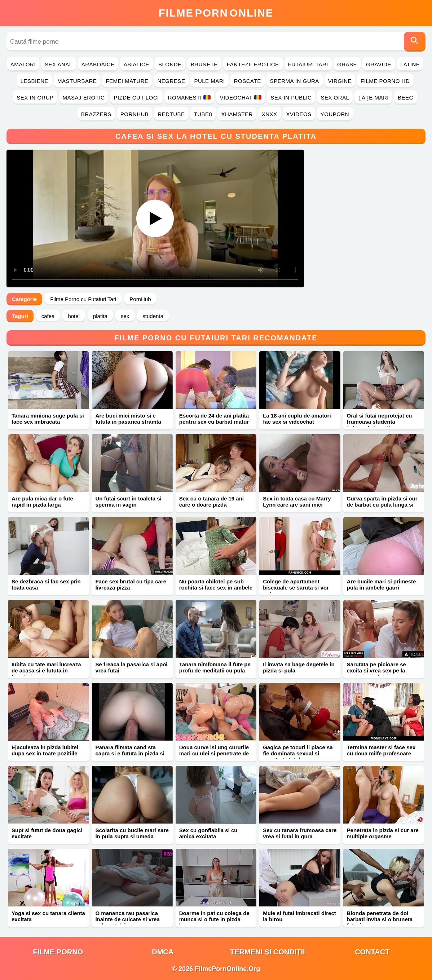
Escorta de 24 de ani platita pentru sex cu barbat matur (214, 419)
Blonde (170, 64)
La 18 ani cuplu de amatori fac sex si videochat (297, 419)
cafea (48, 316)
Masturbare (77, 81)
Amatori (23, 64)
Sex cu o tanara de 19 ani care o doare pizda (211, 502)
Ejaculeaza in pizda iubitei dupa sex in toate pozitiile (45, 750)
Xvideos (299, 114)
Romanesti (189, 98)
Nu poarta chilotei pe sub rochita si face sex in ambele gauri (216, 588)
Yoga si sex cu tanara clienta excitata (48, 916)
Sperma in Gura (295, 81)
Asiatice (136, 64)
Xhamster (237, 114)
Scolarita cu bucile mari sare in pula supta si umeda (132, 833)
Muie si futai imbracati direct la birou (299, 916)
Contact (372, 952)
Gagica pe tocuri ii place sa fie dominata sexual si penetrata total (298, 753)
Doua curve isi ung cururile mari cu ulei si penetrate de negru (214, 753)
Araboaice (98, 64)
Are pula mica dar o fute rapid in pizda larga (42, 502)
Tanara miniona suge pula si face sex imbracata (48, 419)
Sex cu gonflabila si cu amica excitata (208, 833)
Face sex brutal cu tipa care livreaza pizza (131, 584)
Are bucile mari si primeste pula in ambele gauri (382, 584)
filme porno (58, 952)
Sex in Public (291, 98)
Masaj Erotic (84, 98)
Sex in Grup (35, 98)
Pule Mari (209, 81)
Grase (347, 64)
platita (100, 316)
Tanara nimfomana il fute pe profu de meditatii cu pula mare (215, 670)
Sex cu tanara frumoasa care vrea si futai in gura (300, 833)
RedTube (171, 114)
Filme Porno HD (385, 81)
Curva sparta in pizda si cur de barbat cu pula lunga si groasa (382, 505)
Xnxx (270, 114)
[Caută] (415, 42)
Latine (410, 64)
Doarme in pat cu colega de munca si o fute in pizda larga (214, 919)
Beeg (406, 98)
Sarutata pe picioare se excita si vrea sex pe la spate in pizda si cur (376, 670)
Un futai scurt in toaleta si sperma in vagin (128, 502)
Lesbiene (34, 81)
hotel (74, 316)
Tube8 (203, 114)
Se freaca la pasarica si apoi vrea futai (131, 667)
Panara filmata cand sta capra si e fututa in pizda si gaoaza (130, 753)
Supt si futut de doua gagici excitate (47, 833)
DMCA (163, 952)
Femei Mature (127, 81)
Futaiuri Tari (308, 64)
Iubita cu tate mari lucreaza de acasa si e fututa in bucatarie (46, 670)
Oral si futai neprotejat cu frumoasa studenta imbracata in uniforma (380, 422)
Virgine (340, 81)
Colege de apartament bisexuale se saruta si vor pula (296, 588)
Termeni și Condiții (268, 952)
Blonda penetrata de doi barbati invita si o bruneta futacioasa (380, 919)
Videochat (241, 98)
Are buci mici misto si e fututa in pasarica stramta (128, 419)
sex (125, 316)
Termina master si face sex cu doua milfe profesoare (381, 750)
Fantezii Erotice (253, 64)
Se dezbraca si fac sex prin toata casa (46, 584)
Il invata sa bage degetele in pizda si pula (299, 667)
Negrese (171, 81)
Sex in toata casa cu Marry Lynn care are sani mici (297, 502)
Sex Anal (59, 64)
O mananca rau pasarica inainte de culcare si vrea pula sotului (127, 919)
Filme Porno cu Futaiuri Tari (83, 299)
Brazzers (96, 114)
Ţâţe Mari (373, 98)
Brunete (204, 64)
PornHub (135, 114)
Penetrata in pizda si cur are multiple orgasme (383, 833)
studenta (153, 316)
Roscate (248, 81)
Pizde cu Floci (136, 98)
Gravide (379, 64)
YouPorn (335, 114)
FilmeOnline (216, 13)
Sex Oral (335, 98)
